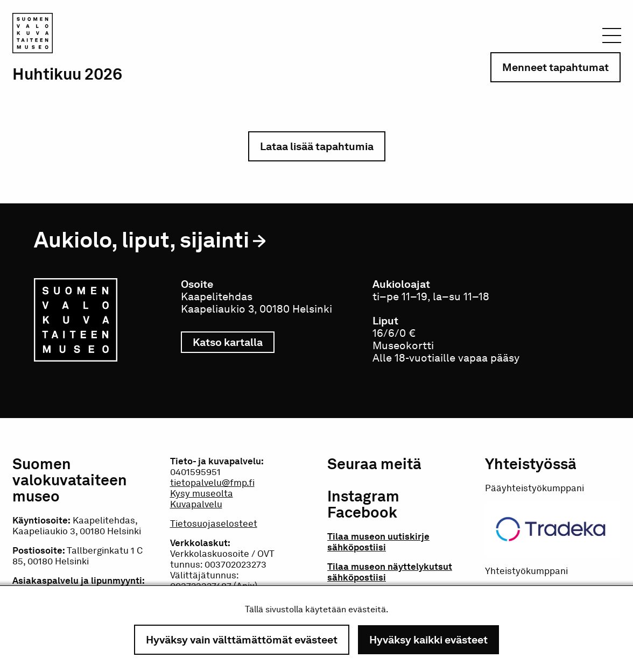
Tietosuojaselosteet (214, 524)
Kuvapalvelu (196, 504)
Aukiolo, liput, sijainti (142, 240)
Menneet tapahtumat (555, 67)
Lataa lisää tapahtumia (317, 146)
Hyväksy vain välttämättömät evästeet (242, 640)
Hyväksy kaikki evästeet (428, 640)
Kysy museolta (202, 493)
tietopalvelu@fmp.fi (212, 483)
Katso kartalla (234, 342)
